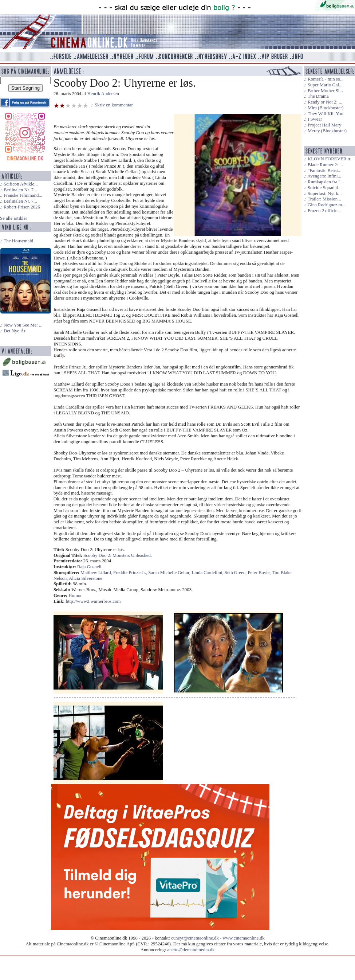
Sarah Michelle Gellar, (170, 573)
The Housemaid (18, 241)
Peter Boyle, (260, 573)
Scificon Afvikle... (21, 184)
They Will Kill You (326, 114)
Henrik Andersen (103, 94)
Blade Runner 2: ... (325, 165)
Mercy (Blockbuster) (327, 131)
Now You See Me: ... (23, 325)
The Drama (318, 96)
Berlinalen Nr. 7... (20, 190)
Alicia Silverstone (86, 578)
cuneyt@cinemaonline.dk (195, 938)
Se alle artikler (14, 218)
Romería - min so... (326, 79)
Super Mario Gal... (325, 85)
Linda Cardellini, (208, 573)
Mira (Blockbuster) (326, 108)
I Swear (315, 119)
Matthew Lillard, (97, 573)
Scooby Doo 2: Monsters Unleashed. (118, 555)
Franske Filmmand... (23, 195)
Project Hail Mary (324, 125)
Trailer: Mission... (324, 199)
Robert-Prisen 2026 (22, 207)
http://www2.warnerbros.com (93, 601)
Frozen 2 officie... (324, 211)
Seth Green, (236, 573)
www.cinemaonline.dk (244, 938)
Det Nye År (15, 331)
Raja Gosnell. (90, 567)
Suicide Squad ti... (325, 188)
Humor (75, 596)
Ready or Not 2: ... (325, 102)
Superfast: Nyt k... (325, 194)
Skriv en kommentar (114, 105)
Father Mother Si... (325, 91)
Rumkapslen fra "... (326, 182)
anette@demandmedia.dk (191, 950)
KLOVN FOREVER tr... (331, 159)
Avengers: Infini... (324, 176)
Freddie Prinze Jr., (131, 573)
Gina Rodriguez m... (327, 205)
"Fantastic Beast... (325, 171)
